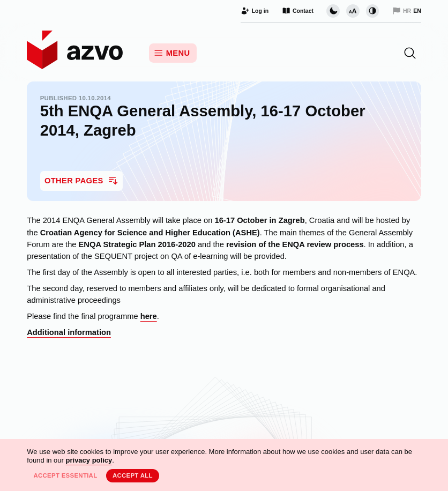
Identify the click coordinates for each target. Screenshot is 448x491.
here (149, 316)
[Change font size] (353, 11)
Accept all (133, 475)
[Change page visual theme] (333, 11)
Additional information (69, 332)
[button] (410, 53)
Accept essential (65, 475)
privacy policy (89, 460)
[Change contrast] (372, 11)
